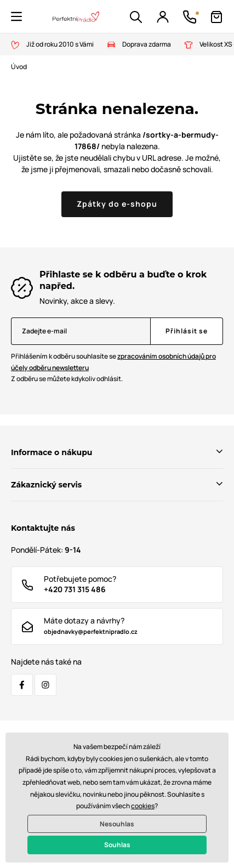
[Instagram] (45, 685)
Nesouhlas (117, 824)
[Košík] (216, 17)
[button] (16, 16)
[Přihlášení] (163, 17)
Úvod (19, 67)
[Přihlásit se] (187, 331)
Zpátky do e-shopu (117, 204)
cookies (143, 806)
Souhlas (117, 845)
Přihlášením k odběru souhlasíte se (113, 362)
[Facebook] (22, 685)
